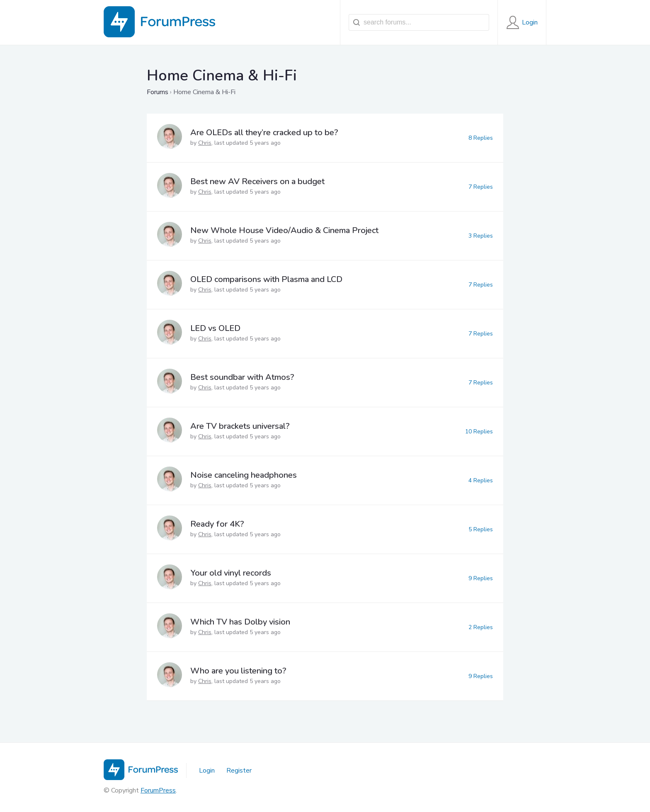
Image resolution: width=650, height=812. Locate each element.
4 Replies (481, 480)
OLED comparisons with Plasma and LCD (266, 279)
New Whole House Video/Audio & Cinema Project (284, 230)
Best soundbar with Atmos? (242, 377)
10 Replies (479, 432)
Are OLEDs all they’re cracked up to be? (264, 132)
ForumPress (158, 790)
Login (207, 771)
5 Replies (481, 529)
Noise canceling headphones (244, 475)
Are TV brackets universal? (240, 426)
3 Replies (481, 236)
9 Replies (481, 578)
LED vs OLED (215, 328)
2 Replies (481, 627)
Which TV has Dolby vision (240, 622)
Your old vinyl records (231, 573)
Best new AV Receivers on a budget (257, 181)
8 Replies (481, 138)
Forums (158, 92)
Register (239, 771)
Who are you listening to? (238, 671)
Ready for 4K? (217, 524)
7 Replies (481, 187)
